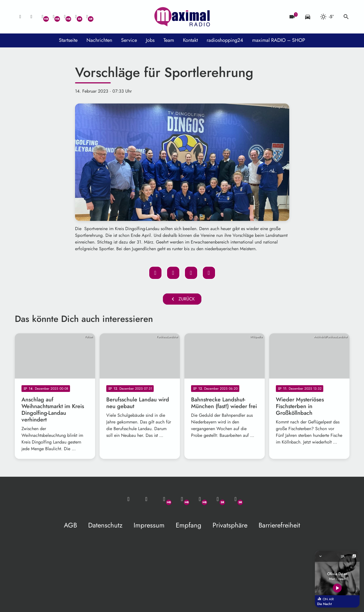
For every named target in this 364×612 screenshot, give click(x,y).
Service (129, 40)
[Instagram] (65, 17)
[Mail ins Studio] (20, 17)
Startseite (68, 40)
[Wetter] (327, 17)
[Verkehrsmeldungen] (308, 17)
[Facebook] (54, 17)
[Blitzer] (292, 17)
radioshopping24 (225, 40)
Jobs (150, 40)
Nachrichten (99, 40)
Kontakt (190, 40)
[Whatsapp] (43, 17)
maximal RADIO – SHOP (279, 40)
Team (169, 40)
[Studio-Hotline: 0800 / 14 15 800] (32, 17)
